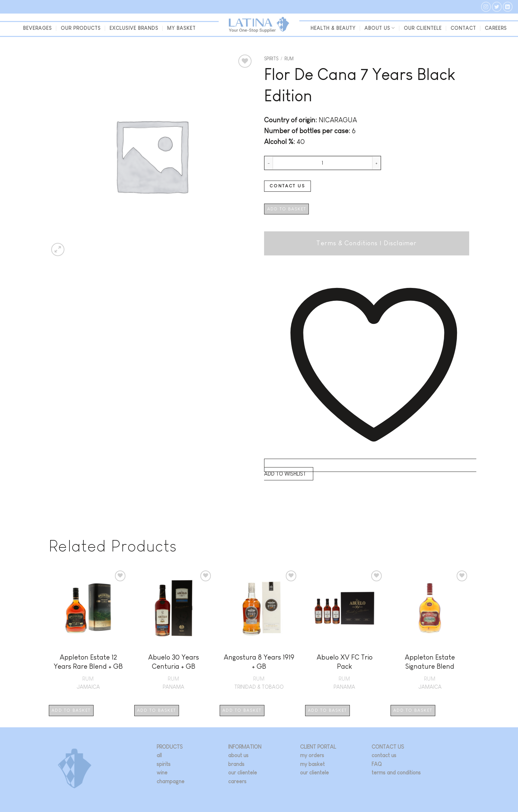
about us (238, 755)
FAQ (377, 764)
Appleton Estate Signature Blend (430, 662)
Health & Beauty (333, 28)
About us (380, 28)
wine (162, 773)
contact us (384, 755)
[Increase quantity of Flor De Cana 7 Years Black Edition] (377, 163)
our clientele (423, 28)
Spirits (271, 59)
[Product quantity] (323, 163)
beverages (37, 28)
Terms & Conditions (347, 243)
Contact (463, 28)
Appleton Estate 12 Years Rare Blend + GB (88, 662)
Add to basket (287, 209)
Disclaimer (400, 243)
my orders (312, 755)
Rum (289, 59)
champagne (171, 781)
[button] (58, 249)
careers (237, 781)
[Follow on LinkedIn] (508, 7)
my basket (181, 28)
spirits (164, 764)
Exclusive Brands (134, 28)
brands (236, 764)
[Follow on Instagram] (486, 7)
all (159, 755)
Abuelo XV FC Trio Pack (345, 662)
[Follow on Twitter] (497, 7)
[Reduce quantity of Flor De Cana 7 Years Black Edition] (268, 163)
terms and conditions (396, 773)
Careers (496, 28)
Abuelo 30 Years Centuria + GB (174, 662)
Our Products (81, 28)
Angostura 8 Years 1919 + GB (259, 662)
